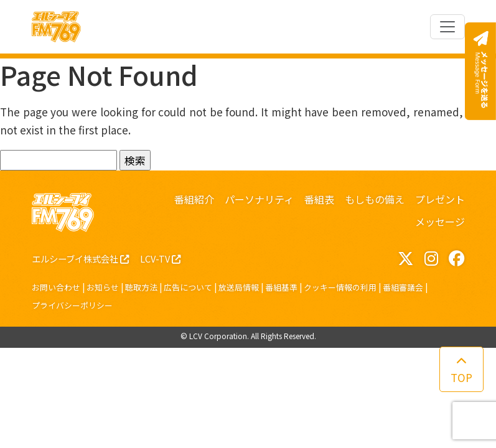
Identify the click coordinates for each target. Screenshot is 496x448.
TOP (461, 371)
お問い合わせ (56, 287)
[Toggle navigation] (447, 27)
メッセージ (440, 222)
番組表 (319, 199)
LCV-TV (160, 259)
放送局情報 (239, 287)
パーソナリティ (259, 199)
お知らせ (103, 287)
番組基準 (281, 287)
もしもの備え (375, 199)
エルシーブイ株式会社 (80, 259)
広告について (188, 287)
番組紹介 (194, 199)
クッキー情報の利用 (340, 287)
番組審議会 (403, 287)
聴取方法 (141, 287)
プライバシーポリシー (72, 305)
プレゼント (440, 199)
